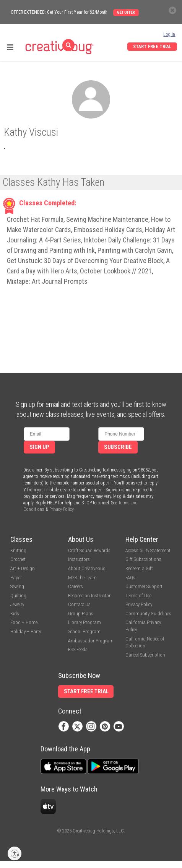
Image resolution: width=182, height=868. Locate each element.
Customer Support (144, 586)
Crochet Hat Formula (35, 219)
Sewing (17, 586)
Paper (16, 578)
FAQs (130, 578)
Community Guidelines (148, 614)
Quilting (18, 596)
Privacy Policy (61, 509)
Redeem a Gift (139, 568)
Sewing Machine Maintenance (107, 219)
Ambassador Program (91, 641)
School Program (84, 631)
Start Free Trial (152, 47)
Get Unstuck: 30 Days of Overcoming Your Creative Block (85, 261)
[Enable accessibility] (15, 853)
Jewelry (17, 604)
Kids (15, 614)
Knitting (18, 550)
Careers (76, 586)
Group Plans (81, 614)
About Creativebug (87, 568)
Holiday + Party (26, 631)
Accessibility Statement (148, 550)
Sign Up (39, 447)
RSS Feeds (78, 649)
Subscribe (118, 447)
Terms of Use (138, 596)
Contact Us (79, 604)
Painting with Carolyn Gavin (135, 250)
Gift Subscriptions (143, 559)
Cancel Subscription (145, 655)
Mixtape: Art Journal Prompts (47, 281)
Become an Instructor (89, 596)
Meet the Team (82, 578)
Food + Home (24, 622)
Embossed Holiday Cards (108, 230)
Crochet (18, 559)
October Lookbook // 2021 (116, 271)
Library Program (84, 622)
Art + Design (23, 568)
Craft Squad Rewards (89, 550)
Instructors (79, 559)
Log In (169, 34)
